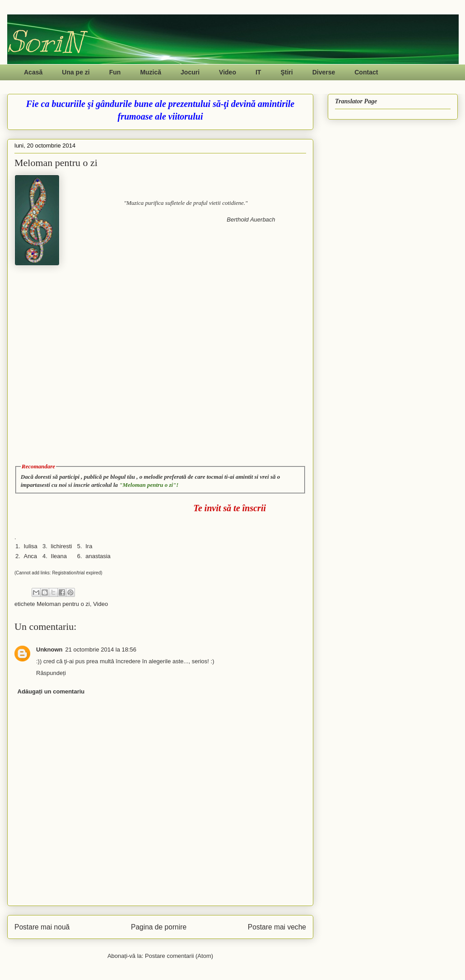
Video (228, 72)
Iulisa (30, 546)
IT (258, 72)
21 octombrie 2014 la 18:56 (101, 649)
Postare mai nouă (42, 927)
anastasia (98, 556)
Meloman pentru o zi (63, 604)
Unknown (49, 649)
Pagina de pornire (159, 927)
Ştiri (286, 72)
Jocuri (190, 72)
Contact (366, 72)
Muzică (151, 72)
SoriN (45, 42)
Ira (89, 546)
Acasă (33, 72)
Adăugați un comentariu (51, 691)
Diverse (324, 72)
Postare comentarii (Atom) (179, 956)
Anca (30, 556)
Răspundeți (51, 673)
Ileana (59, 556)
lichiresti (62, 546)
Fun (115, 72)
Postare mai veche (277, 927)
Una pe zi (76, 72)
